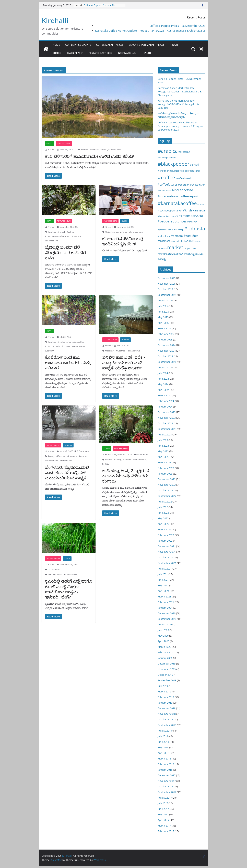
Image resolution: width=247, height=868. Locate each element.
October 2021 (165, 557)
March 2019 (164, 692)
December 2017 (167, 775)
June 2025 (163, 312)
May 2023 (163, 451)
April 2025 (163, 323)
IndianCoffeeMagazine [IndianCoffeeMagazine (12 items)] (191, 241)
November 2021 (167, 552)
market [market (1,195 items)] (175, 247)
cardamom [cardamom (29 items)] (164, 241)
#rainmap (72, 456)
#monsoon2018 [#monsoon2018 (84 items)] (192, 216)
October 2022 (165, 490)
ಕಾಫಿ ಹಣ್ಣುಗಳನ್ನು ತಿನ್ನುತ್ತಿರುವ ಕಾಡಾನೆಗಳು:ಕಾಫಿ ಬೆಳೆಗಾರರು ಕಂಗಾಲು (126, 476)
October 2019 (165, 675)
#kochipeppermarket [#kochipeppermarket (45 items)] (170, 210)
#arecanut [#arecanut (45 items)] (184, 152)
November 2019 (167, 669)
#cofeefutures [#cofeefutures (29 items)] (193, 171)
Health (146, 53)
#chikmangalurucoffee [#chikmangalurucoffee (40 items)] (171, 171)
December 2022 (167, 479)
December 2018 (167, 708)
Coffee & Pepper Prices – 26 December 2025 (99, 7)
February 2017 (166, 831)
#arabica (52, 232)
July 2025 (163, 306)
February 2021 (166, 602)
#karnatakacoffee (98, 150)
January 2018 (165, 770)
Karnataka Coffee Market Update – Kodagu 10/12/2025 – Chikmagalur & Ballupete (178, 104)
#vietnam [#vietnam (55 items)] (177, 236)
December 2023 (167, 412)
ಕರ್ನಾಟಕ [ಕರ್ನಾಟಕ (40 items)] (173, 254)
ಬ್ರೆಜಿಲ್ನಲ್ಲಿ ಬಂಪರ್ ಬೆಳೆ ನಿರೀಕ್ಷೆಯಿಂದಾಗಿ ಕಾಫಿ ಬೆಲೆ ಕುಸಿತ (66, 252)
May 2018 (163, 747)
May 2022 (163, 518)
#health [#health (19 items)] (161, 191)
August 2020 (165, 624)
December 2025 (167, 278)
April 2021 (163, 591)
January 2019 (165, 703)
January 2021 (165, 608)
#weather (121, 351)
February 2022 (166, 535)
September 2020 (167, 619)
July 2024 (163, 373)
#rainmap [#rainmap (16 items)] (179, 230)
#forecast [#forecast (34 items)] (192, 185)
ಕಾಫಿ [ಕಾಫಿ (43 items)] (181, 254)
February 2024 (166, 401)
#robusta (77, 236)
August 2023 (165, 435)
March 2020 (164, 647)
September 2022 (167, 496)
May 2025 (163, 317)
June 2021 (163, 580)
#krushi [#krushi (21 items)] (162, 216)
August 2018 (165, 731)
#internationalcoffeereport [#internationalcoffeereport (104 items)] (178, 196)
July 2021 (163, 574)
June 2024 (163, 379)
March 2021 (164, 597)
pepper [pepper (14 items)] (187, 248)
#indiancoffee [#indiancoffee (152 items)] (182, 190)
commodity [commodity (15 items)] (176, 241)
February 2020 (166, 652)
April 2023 (163, 457)
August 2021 (165, 569)
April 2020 (163, 641)
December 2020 (167, 613)
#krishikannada (112, 232)
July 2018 (163, 736)
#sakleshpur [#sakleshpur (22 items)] (164, 236)
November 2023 (167, 418)
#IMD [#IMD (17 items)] (168, 191)
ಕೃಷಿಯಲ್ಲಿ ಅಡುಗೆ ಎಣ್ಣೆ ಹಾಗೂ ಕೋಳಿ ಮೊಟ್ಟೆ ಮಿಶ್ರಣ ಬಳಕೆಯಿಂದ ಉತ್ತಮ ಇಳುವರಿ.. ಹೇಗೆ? (69, 589)
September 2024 (167, 362)
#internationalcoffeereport (58, 236)
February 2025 (166, 334)
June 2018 (163, 742)
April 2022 (163, 524)
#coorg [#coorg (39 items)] (182, 185)
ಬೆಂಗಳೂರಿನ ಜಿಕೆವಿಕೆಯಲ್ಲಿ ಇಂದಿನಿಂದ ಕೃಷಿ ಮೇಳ (123, 241)
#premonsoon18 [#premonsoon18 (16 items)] (166, 230)
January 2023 (165, 474)
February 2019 (166, 697)
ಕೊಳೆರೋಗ (50, 351)
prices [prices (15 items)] (193, 248)
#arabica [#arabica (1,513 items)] (168, 151)
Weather (125, 340)
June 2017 (163, 809)
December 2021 (167, 546)
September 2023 (167, 429)
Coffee (57, 53)
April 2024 (163, 390)
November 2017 (167, 781)
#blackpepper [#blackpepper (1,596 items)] (174, 164)
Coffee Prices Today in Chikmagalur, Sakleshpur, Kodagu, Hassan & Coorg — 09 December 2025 (180, 126)
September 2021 (167, 563)
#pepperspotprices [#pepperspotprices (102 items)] (172, 221)
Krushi (174, 45)
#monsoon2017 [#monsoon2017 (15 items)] (173, 216)
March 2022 (164, 529)
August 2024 (165, 367)
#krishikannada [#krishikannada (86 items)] (194, 210)
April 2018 (163, 753)
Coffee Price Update (78, 45)
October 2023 (165, 423)
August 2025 (165, 300)
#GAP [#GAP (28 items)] (202, 185)
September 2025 (167, 295)
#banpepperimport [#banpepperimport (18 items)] (167, 158)
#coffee (84, 150)
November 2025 (167, 284)
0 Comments (82, 451)
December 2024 (167, 345)
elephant (127, 460)
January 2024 (165, 407)
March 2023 (164, 462)
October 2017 (165, 786)
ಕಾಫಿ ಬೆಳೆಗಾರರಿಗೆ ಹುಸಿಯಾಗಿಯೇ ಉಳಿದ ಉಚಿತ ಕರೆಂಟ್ (90, 156)
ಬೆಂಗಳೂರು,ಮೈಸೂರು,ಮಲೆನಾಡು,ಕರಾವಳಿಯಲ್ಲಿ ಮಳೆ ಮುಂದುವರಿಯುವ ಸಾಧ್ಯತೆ (67, 472)
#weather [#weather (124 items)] (191, 236)
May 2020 (163, 636)
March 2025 (164, 328)
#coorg (51, 456)
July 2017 (163, 803)
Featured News (64, 144)
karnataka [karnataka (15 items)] (162, 248)
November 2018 (167, 714)
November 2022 (167, 485)
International (127, 53)
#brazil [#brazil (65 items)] (195, 165)
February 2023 (166, 468)
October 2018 (165, 719)
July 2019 (163, 686)
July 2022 (163, 507)
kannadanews (115, 150)
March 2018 (164, 759)
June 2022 (163, 513)
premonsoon (66, 461)
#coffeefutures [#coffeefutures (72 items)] (168, 184)
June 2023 (163, 446)
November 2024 (167, 351)
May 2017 (163, 814)
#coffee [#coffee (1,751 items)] (166, 177)
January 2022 (165, 541)
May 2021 (163, 585)
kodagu (106, 464)
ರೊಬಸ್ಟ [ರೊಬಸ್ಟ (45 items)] (162, 259)
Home (56, 45)
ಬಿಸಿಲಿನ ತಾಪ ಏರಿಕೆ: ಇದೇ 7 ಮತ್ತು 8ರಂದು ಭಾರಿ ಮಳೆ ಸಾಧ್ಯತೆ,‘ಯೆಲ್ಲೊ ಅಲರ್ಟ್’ (124, 362)
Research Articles (100, 53)
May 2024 (163, 384)
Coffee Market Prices (110, 45)
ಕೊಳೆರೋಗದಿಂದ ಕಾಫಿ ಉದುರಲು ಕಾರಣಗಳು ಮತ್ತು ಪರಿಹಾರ (68, 362)
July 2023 (163, 440)
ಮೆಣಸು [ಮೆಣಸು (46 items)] (199, 254)
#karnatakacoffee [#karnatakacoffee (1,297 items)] (177, 203)
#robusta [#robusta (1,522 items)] (195, 228)
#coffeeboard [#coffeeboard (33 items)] (183, 178)
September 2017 (167, 792)
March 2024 (164, 395)
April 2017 (163, 820)
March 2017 (164, 826)
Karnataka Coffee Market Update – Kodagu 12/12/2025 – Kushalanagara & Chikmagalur (150, 31)
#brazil (61, 232)
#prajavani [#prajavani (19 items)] (192, 222)
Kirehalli (55, 20)
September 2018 (167, 725)
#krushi (125, 232)
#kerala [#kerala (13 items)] (201, 204)
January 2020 (165, 658)
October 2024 (165, 356)
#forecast (110, 351)
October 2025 (165, 289)
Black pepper (75, 53)
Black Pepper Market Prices (147, 45)
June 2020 (163, 630)
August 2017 (165, 798)
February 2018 (166, 764)
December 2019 (167, 664)
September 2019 (167, 680)
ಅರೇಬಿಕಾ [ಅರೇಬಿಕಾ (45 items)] (163, 254)
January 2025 (165, 340)
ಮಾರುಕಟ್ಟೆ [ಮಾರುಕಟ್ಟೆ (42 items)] (189, 254)
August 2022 (165, 502)
